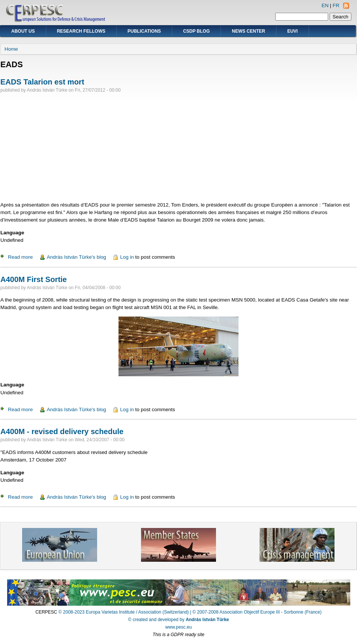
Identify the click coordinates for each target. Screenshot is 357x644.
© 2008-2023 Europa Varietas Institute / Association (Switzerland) (124, 612)
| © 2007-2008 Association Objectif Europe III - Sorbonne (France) (256, 612)
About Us (23, 31)
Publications (144, 31)
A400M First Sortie (34, 279)
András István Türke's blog (76, 257)
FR (336, 5)
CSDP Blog (196, 31)
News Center (248, 31)
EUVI (292, 31)
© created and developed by (179, 620)
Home (11, 49)
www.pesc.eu (179, 627)
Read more (20, 257)
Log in (127, 257)
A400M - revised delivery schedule (62, 431)
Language (12, 233)
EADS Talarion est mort (42, 82)
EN (325, 5)
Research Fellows (81, 31)
